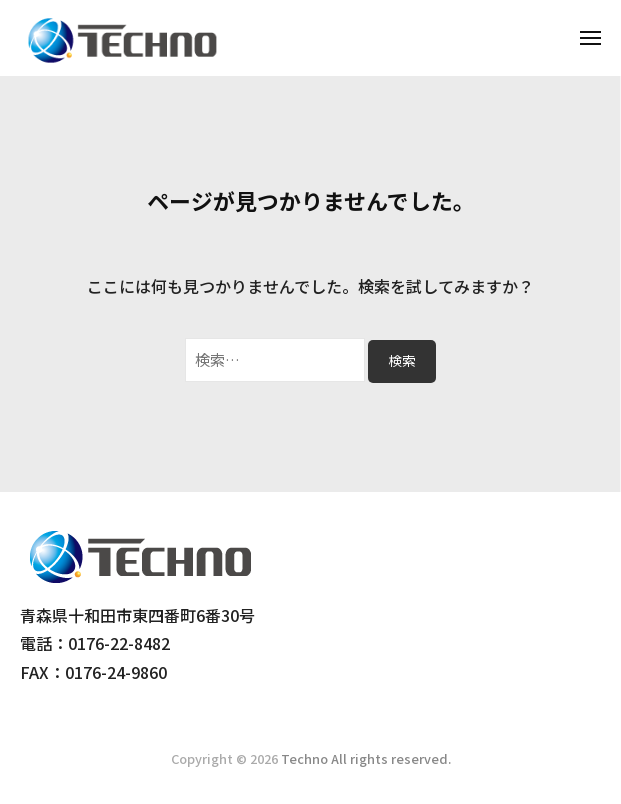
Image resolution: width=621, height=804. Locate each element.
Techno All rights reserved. (366, 758)
